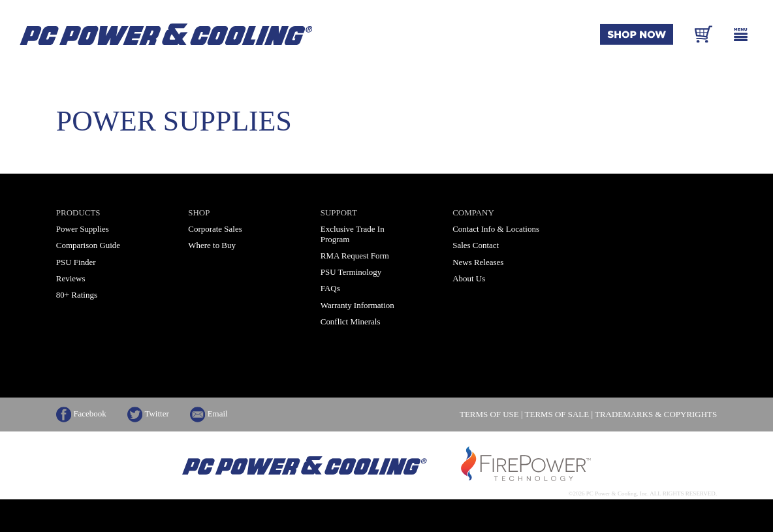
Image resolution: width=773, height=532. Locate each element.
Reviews (71, 278)
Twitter (148, 414)
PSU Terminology (351, 272)
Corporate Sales (215, 229)
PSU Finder (76, 262)
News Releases (478, 262)
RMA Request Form (355, 256)
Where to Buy (212, 245)
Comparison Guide (88, 245)
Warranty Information (357, 305)
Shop (199, 212)
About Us (469, 278)
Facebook (81, 414)
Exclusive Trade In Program (353, 234)
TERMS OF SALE (557, 415)
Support (339, 212)
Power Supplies (83, 229)
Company (473, 212)
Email (209, 414)
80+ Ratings (77, 295)
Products (78, 212)
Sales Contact (476, 245)
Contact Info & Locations (496, 229)
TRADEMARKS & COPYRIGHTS (656, 415)
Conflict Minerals (351, 321)
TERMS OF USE (489, 415)
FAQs (330, 288)
